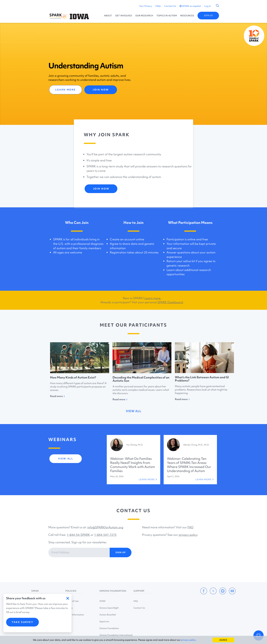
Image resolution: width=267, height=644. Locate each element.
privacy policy (188, 535)
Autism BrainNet (108, 615)
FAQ (190, 527)
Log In (208, 6)
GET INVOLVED (124, 16)
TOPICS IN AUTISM (167, 16)
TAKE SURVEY (22, 624)
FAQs (158, 6)
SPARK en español (190, 6)
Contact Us (170, 6)
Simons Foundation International (116, 635)
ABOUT (108, 16)
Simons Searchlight (109, 608)
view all (134, 411)
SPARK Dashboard (170, 302)
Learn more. (153, 298)
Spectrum (104, 621)
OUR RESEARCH (144, 16)
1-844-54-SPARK (78, 535)
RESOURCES (187, 16)
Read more (57, 396)
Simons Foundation (109, 628)
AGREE (223, 640)
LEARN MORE (66, 90)
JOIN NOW (101, 90)
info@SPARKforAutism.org (105, 527)
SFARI (102, 601)
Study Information (75, 615)
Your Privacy (145, 6)
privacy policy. (189, 640)
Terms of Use (72, 601)
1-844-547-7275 (105, 535)
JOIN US (208, 15)
